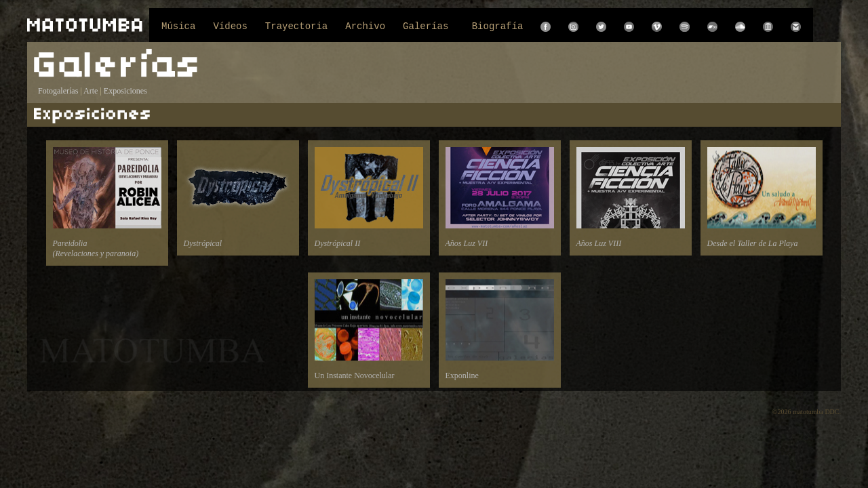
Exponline (500, 330)
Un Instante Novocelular (369, 330)
